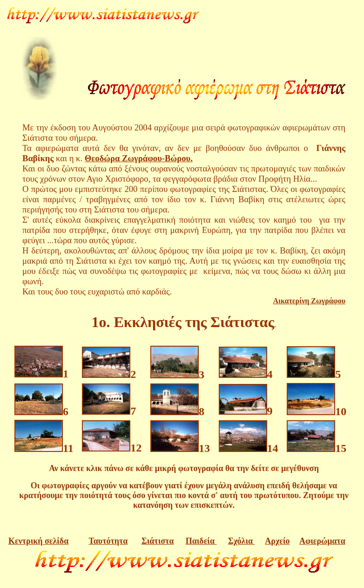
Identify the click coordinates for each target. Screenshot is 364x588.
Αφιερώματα (322, 541)
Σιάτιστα (158, 541)
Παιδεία (201, 541)
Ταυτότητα (108, 541)
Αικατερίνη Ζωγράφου (309, 301)
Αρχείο (277, 541)
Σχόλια (242, 541)
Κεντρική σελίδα (38, 541)
